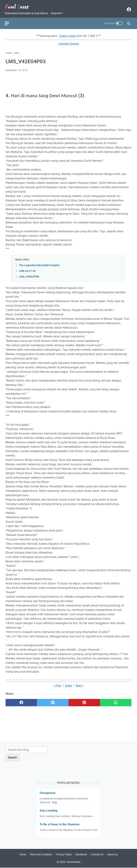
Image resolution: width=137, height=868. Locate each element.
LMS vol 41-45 (27, 269)
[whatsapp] (116, 700)
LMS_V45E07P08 (29, 275)
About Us (112, 855)
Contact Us (97, 855)
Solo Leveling (49, 810)
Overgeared (47, 792)
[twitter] (53, 700)
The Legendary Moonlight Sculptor (39, 263)
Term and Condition (41, 855)
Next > (80, 683)
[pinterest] (84, 700)
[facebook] (128, 7)
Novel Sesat (74, 862)
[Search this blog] (27, 749)
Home (23, 855)
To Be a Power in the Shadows (60, 824)
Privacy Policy (64, 855)
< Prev (57, 683)
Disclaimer (81, 855)
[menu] (10, 20)
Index (68, 683)
